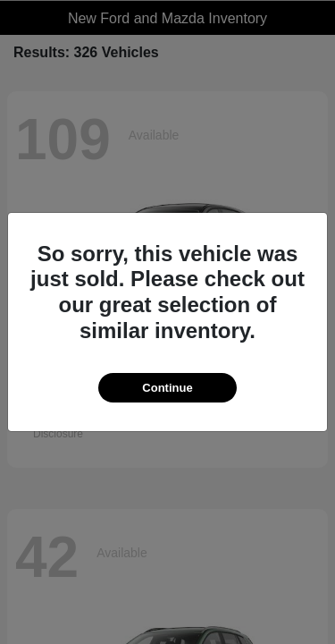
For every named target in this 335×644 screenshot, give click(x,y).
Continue (167, 388)
